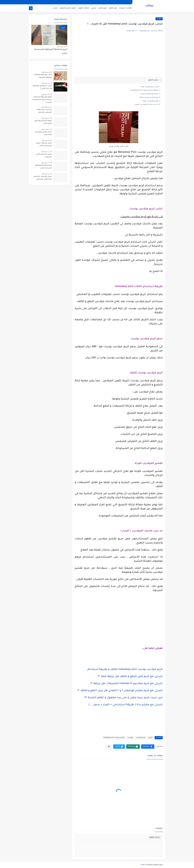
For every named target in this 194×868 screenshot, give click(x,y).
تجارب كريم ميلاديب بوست (149, 87)
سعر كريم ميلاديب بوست (149, 94)
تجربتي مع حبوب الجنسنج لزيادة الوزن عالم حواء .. (43, 178)
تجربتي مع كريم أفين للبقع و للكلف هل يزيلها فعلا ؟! (130, 677)
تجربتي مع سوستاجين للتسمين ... (44, 156)
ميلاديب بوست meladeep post (114, 738)
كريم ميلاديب (141, 738)
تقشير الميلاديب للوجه (150, 101)
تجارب (55, 8)
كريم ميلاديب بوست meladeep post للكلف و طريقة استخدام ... (123, 670)
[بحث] (31, 8)
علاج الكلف (113, 8)
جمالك (150, 6)
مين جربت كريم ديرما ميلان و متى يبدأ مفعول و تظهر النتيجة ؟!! (123, 698)
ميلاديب (130, 738)
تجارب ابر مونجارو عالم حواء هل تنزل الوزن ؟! (42, 87)
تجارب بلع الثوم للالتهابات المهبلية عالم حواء (43, 76)
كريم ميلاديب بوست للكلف (149, 97)
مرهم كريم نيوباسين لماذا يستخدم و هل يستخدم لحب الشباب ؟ (42, 100)
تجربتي (94, 8)
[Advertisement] (119, 57)
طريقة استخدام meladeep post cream (145, 90)
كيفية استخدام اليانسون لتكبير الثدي (43, 122)
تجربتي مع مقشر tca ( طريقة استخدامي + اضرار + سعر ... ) (126, 705)
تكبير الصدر (102, 8)
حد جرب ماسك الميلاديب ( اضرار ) (146, 105)
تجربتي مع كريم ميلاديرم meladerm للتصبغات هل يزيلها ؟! (127, 684)
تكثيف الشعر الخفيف (68, 8)
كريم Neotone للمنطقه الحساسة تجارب (51, 51)
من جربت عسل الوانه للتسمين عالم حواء (44, 111)
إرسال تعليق (155, 837)
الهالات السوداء (125, 8)
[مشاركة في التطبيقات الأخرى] (109, 747)
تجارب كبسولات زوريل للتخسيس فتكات (44, 144)
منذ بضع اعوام (61, 47)
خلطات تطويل (83, 8)
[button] (148, 747)
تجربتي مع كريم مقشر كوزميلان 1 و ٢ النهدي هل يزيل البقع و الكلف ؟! (120, 691)
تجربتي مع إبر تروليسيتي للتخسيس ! (43, 133)
